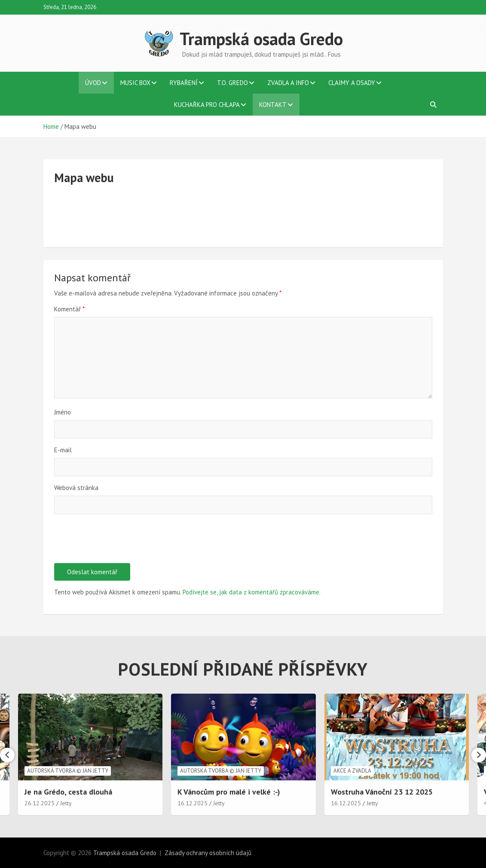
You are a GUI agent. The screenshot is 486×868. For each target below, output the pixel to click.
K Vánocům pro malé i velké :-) (229, 792)
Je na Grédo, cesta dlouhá (68, 792)
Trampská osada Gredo (261, 39)
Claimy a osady (352, 83)
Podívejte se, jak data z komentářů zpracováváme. (252, 592)
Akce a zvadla (352, 771)
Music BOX (135, 83)
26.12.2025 (40, 803)
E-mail (63, 450)
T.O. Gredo (232, 83)
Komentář (69, 309)
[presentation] (119, 542)
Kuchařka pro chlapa (207, 105)
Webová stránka (76, 488)
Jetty (66, 803)
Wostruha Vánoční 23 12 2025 (382, 792)
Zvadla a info (288, 83)
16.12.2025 (193, 803)
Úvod (93, 83)
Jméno (63, 412)
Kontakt (273, 105)
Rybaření (184, 83)
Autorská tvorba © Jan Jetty (68, 771)
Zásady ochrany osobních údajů (208, 853)
